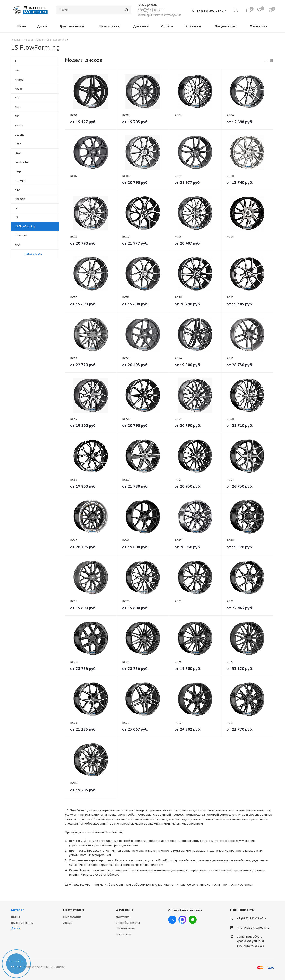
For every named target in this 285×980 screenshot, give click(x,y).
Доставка (123, 917)
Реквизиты (123, 934)
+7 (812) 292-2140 (210, 11)
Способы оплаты (128, 923)
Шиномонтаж (125, 928)
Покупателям (74, 910)
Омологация (72, 917)
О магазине (124, 910)
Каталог (17, 910)
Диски (16, 928)
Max (182, 920)
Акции (68, 923)
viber (193, 920)
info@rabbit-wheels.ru (253, 928)
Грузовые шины (22, 923)
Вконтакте (172, 920)
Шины (15, 917)
